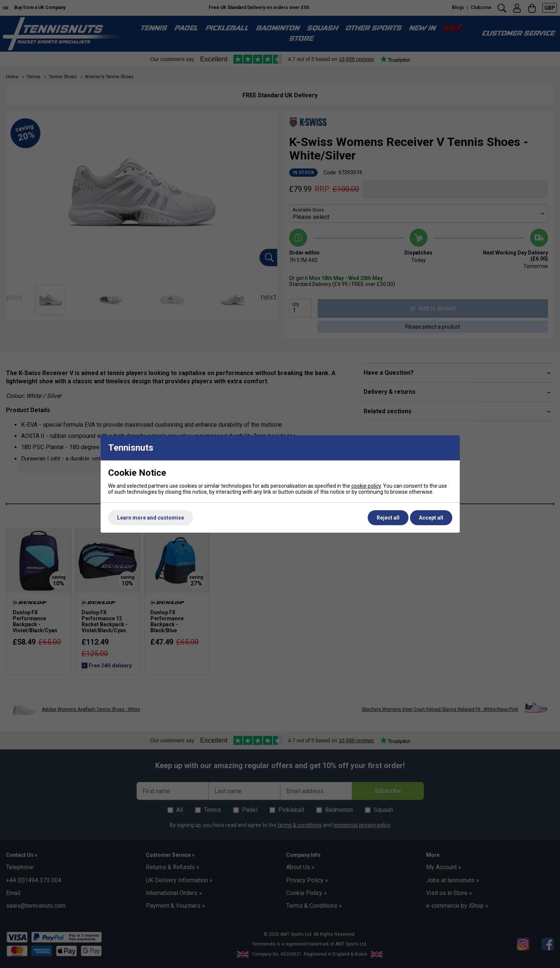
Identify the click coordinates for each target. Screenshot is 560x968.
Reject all (388, 518)
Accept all (431, 518)
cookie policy (366, 486)
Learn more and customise (151, 518)
